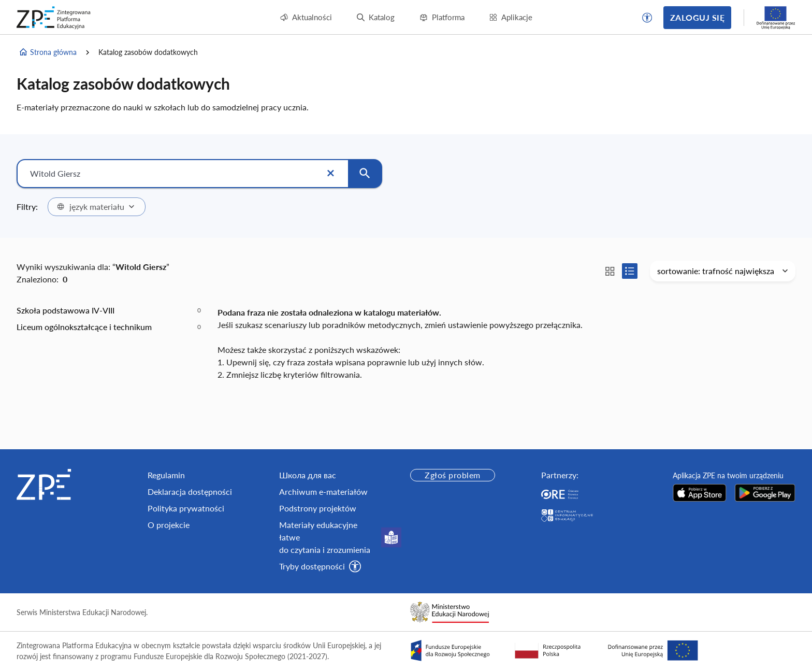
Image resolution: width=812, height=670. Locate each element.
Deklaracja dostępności (190, 491)
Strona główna (48, 52)
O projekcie (169, 525)
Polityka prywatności (186, 508)
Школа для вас (308, 475)
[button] (647, 18)
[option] (109, 310)
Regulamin (166, 475)
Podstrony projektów (318, 508)
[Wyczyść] (330, 174)
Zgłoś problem (452, 475)
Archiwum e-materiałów (323, 491)
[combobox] (97, 207)
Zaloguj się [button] (697, 17)
